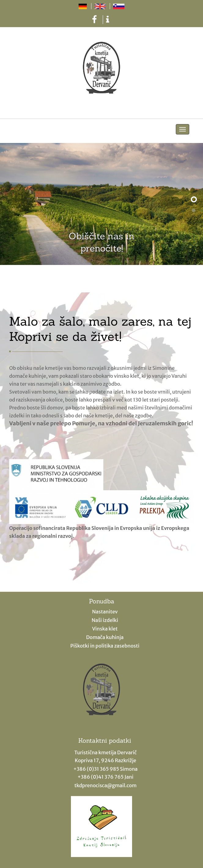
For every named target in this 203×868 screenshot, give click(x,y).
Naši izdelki (105, 620)
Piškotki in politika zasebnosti (105, 646)
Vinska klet (105, 629)
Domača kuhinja (105, 637)
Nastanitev (105, 612)
